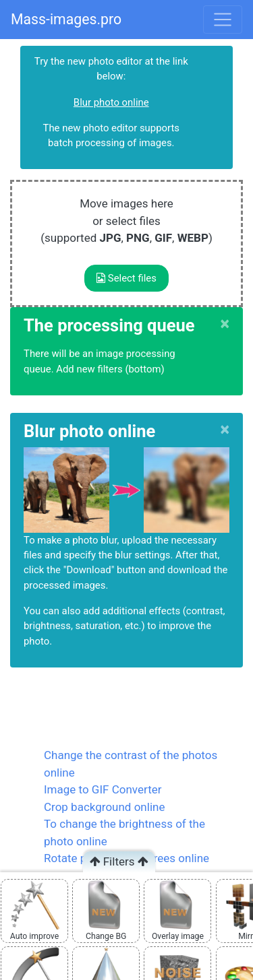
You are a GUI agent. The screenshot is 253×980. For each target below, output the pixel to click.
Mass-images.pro (66, 19)
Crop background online (104, 807)
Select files (126, 278)
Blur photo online (111, 102)
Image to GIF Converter (103, 789)
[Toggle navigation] (223, 20)
